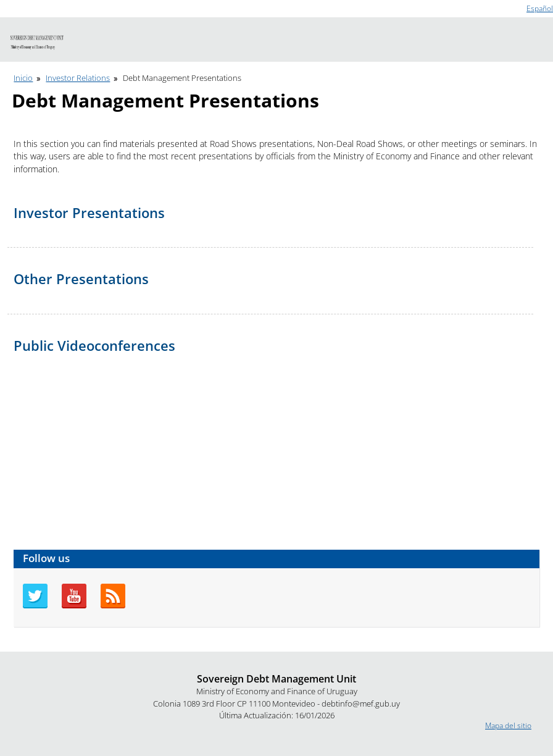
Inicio (23, 78)
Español (540, 8)
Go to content (23, 5)
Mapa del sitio (508, 725)
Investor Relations (78, 78)
